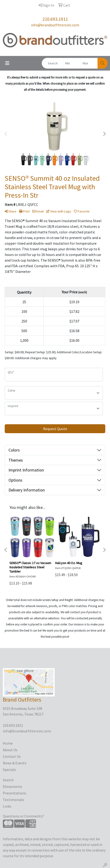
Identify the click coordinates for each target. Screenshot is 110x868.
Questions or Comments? (23, 816)
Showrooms (12, 786)
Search (8, 780)
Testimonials (14, 800)
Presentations (14, 793)
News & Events (15, 763)
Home (8, 743)
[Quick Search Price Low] (71, 63)
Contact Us (12, 756)
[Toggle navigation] (7, 63)
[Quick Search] (52, 63)
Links (7, 806)
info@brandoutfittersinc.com (55, 25)
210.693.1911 (55, 19)
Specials (9, 770)
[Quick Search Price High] (89, 63)
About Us (10, 750)
